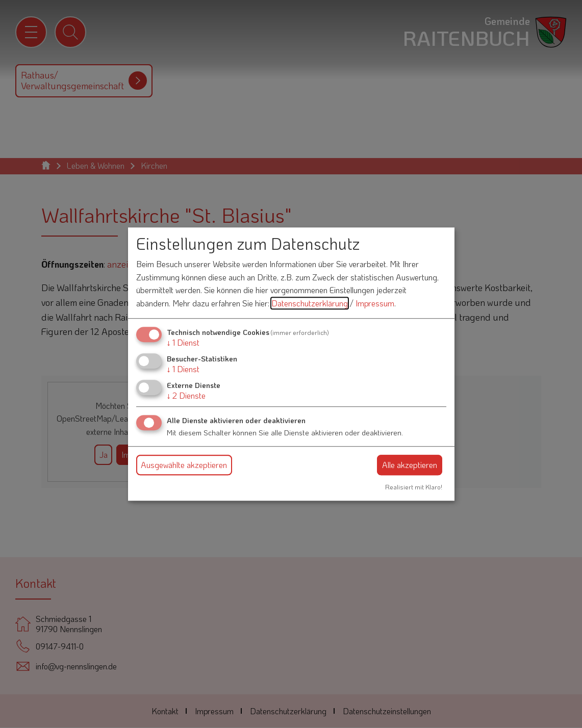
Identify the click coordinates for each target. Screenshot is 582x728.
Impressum (375, 303)
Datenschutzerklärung (310, 303)
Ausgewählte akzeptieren (184, 465)
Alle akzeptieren (410, 465)
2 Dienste (186, 395)
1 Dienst (183, 342)
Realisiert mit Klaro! (414, 487)
